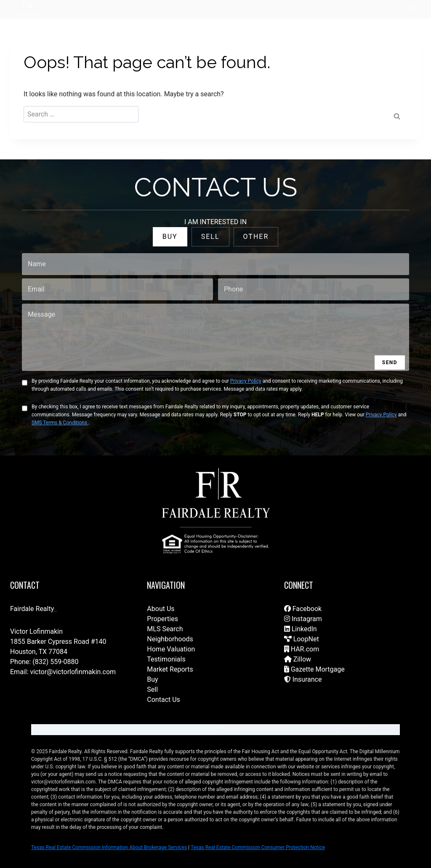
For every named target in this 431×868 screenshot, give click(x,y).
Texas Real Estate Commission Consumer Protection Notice (258, 847)
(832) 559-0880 (55, 662)
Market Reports (170, 669)
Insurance (303, 679)
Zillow (298, 659)
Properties (162, 619)
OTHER (256, 237)
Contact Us (164, 700)
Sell (152, 689)
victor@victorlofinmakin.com (73, 672)
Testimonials (166, 659)
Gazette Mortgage (314, 669)
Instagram (303, 619)
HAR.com (302, 649)
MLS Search (165, 629)
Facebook (303, 609)
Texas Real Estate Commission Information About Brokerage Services (109, 847)
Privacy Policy (246, 381)
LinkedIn (301, 629)
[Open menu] (413, 9)
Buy (152, 679)
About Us (161, 609)
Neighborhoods (170, 639)
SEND (390, 363)
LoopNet (302, 639)
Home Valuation (171, 649)
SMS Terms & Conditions (60, 423)
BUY (170, 237)
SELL (210, 237)
